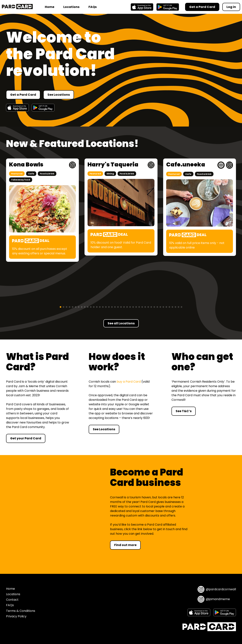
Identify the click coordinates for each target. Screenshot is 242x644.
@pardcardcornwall (217, 589)
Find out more (125, 545)
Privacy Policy (16, 616)
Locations (71, 7)
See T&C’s (184, 411)
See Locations (59, 95)
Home (50, 7)
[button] (60, 307)
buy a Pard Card (129, 382)
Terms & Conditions (21, 611)
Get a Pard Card (23, 95)
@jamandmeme (214, 599)
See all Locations (121, 323)
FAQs (93, 7)
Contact (12, 600)
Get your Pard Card (26, 438)
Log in (231, 7)
